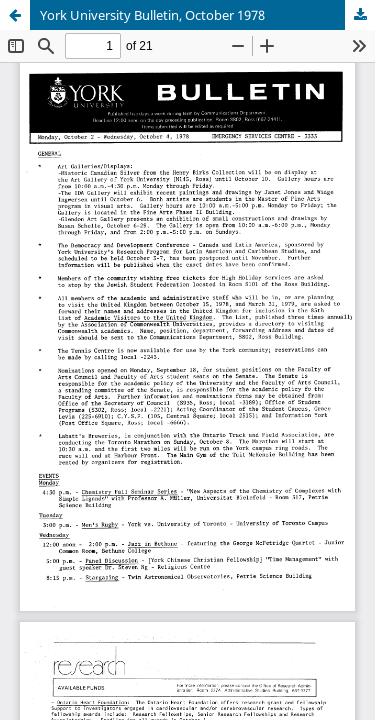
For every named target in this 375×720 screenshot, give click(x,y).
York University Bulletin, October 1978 (152, 15)
